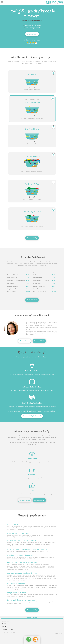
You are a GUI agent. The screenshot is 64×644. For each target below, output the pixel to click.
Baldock (4, 627)
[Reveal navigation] (2, 2)
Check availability (32, 34)
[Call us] (29, 639)
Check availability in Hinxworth (32, 416)
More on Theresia (25, 341)
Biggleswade (5, 621)
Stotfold (4, 624)
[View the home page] (54, 2)
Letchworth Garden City (9, 629)
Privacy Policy (58, 633)
